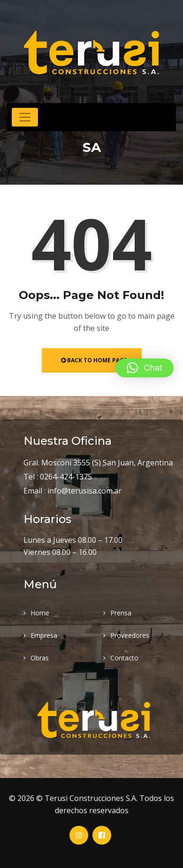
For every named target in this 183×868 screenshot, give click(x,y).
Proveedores (130, 635)
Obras (40, 658)
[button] (145, 368)
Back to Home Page (94, 360)
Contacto (124, 658)
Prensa (121, 613)
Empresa (44, 635)
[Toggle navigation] (25, 117)
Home (40, 613)
